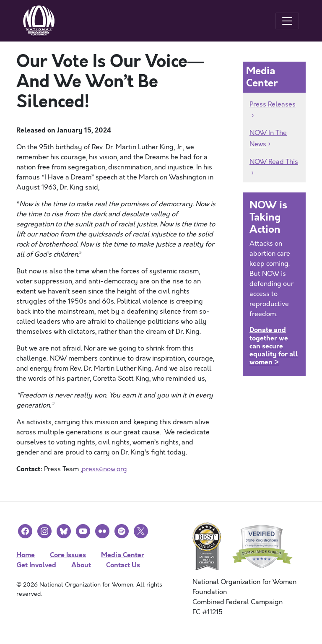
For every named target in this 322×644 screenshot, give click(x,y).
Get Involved (36, 565)
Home (26, 555)
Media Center (123, 555)
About (81, 565)
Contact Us (123, 565)
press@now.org (104, 469)
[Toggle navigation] (287, 21)
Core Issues (68, 555)
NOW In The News (268, 139)
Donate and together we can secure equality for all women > (274, 346)
